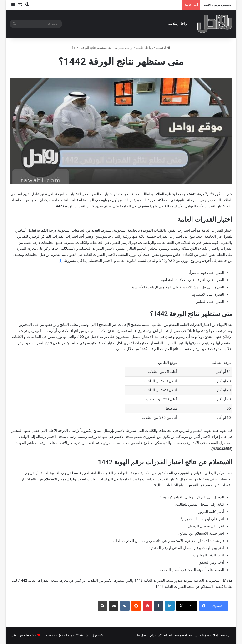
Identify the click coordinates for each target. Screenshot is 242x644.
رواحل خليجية (144, 48)
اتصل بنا (142, 635)
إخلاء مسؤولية (209, 635)
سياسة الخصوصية (186, 635)
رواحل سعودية (124, 48)
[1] (60, 261)
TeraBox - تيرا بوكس (23, 635)
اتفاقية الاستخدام (161, 635)
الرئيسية (163, 48)
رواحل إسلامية (178, 24)
